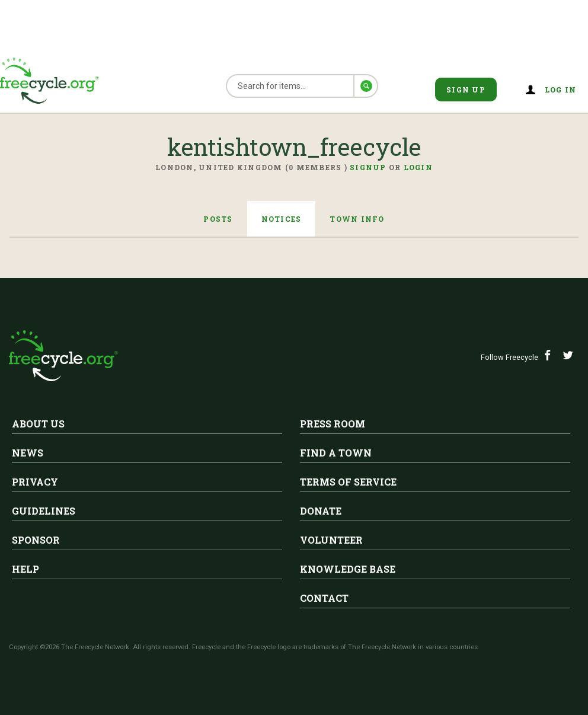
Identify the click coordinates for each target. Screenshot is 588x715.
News (28, 453)
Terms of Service (348, 482)
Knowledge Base (348, 569)
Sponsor (36, 540)
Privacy (35, 482)
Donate (321, 511)
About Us (38, 424)
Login (418, 167)
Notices (282, 219)
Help (25, 569)
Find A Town (336, 453)
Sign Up (466, 90)
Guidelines (44, 511)
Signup (368, 167)
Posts (218, 219)
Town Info (357, 219)
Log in (561, 90)
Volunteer (331, 540)
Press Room (333, 424)
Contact (324, 598)
